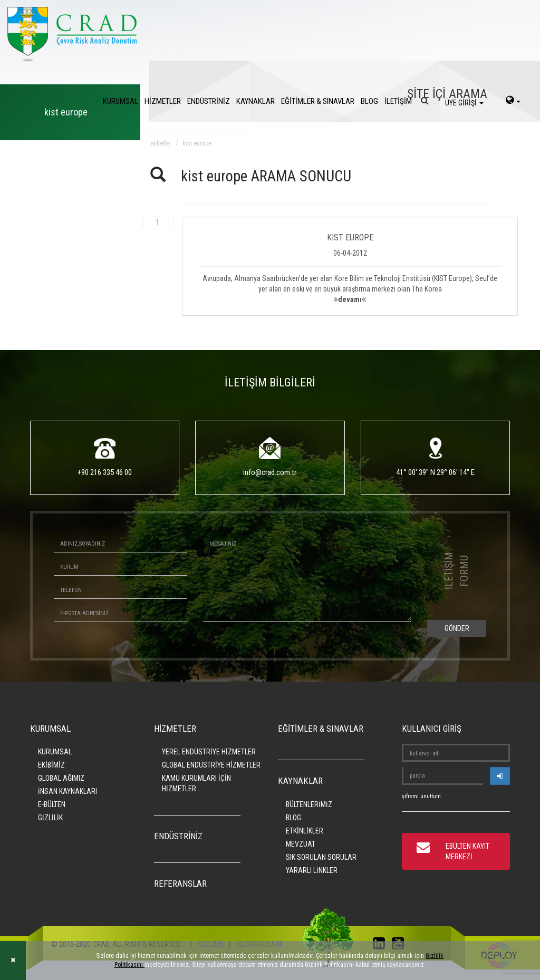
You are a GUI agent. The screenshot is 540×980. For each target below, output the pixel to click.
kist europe (197, 143)
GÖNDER (457, 628)
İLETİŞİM (398, 101)
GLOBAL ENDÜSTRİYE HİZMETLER (211, 765)
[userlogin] (500, 776)
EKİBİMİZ (51, 765)
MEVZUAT (301, 844)
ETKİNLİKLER (305, 831)
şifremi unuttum (421, 796)
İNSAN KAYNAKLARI (67, 791)
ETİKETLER (161, 143)
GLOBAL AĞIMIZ (61, 778)
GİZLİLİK (50, 818)
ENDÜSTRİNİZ (209, 101)
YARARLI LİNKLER (312, 870)
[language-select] (513, 101)
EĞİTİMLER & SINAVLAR (318, 101)
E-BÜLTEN (52, 804)
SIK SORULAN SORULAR (321, 857)
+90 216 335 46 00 (105, 472)
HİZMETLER (163, 101)
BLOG (369, 101)
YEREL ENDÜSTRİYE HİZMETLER (209, 752)
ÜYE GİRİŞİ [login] (464, 103)
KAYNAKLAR (255, 101)
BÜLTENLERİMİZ (309, 804)
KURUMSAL (120, 101)
